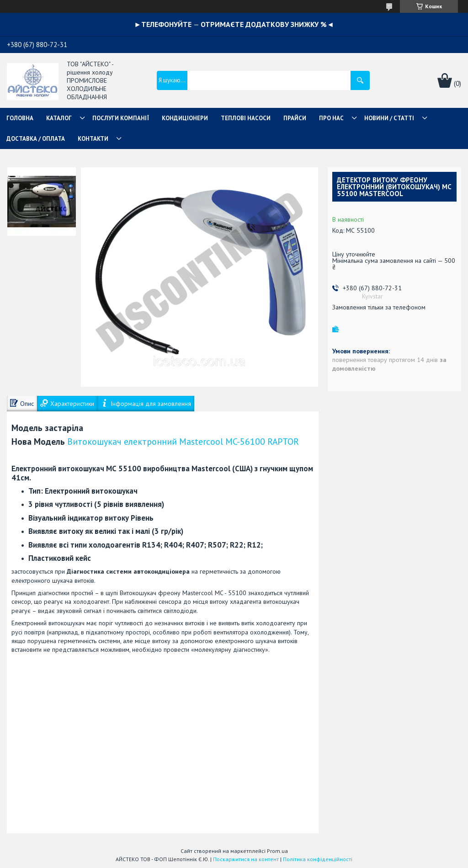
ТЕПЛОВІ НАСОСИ (246, 118)
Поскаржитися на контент (246, 859)
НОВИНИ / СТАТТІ (389, 118)
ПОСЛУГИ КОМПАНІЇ (121, 118)
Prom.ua (277, 851)
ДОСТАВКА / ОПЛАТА (36, 139)
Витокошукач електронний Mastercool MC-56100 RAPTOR (183, 441)
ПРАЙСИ (295, 118)
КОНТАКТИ (93, 139)
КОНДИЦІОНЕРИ (185, 118)
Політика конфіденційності (318, 859)
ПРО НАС (331, 118)
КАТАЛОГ (59, 118)
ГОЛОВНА (20, 118)
